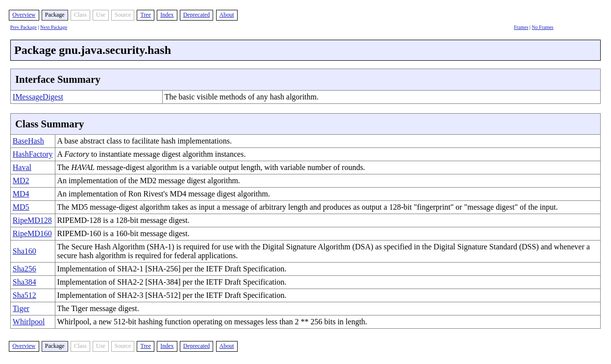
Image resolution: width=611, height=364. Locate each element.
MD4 (21, 194)
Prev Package (24, 27)
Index (167, 15)
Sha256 (24, 269)
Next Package (54, 27)
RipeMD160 (32, 233)
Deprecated (197, 15)
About (227, 15)
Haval (22, 167)
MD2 (21, 181)
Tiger (21, 308)
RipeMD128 (32, 220)
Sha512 (24, 295)
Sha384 (24, 282)
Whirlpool (29, 322)
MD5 (21, 207)
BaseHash (28, 141)
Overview (24, 15)
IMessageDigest (38, 97)
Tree (146, 15)
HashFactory (33, 154)
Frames (521, 27)
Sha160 (24, 251)
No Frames (542, 27)
